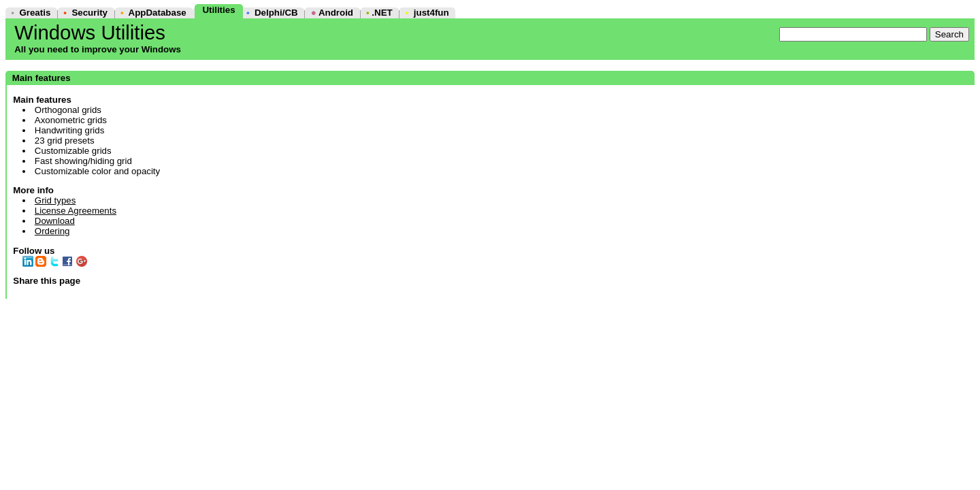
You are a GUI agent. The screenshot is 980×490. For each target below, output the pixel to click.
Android (336, 13)
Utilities (218, 10)
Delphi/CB (276, 13)
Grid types (55, 200)
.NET (382, 13)
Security (89, 13)
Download (55, 221)
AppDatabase (158, 13)
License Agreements (76, 211)
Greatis (35, 13)
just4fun (431, 13)
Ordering (52, 231)
